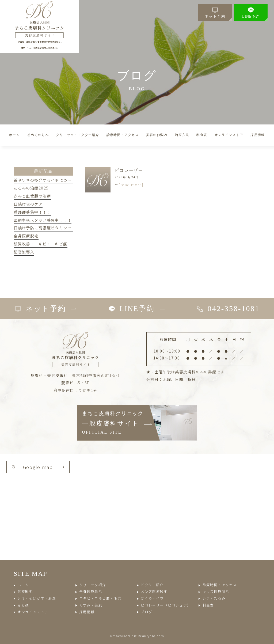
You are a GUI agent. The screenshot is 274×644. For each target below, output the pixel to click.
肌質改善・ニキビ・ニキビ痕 (40, 244)
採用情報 (87, 612)
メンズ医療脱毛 (154, 591)
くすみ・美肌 (91, 605)
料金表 (208, 605)
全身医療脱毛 (26, 236)
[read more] (131, 185)
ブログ (146, 612)
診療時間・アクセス (220, 585)
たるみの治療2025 (31, 188)
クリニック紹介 (93, 585)
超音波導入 (24, 252)
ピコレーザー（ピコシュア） (166, 605)
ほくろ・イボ (152, 598)
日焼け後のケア (28, 204)
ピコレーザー (129, 170)
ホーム (23, 585)
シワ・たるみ (214, 598)
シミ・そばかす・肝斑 (37, 598)
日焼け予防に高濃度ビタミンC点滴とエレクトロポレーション (71, 228)
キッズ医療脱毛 (216, 591)
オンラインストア (33, 612)
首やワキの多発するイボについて (45, 180)
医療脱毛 (25, 591)
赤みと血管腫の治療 (32, 196)
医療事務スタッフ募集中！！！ (43, 220)
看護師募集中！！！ (32, 212)
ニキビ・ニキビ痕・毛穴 (100, 598)
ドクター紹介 (152, 585)
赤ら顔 (23, 605)
